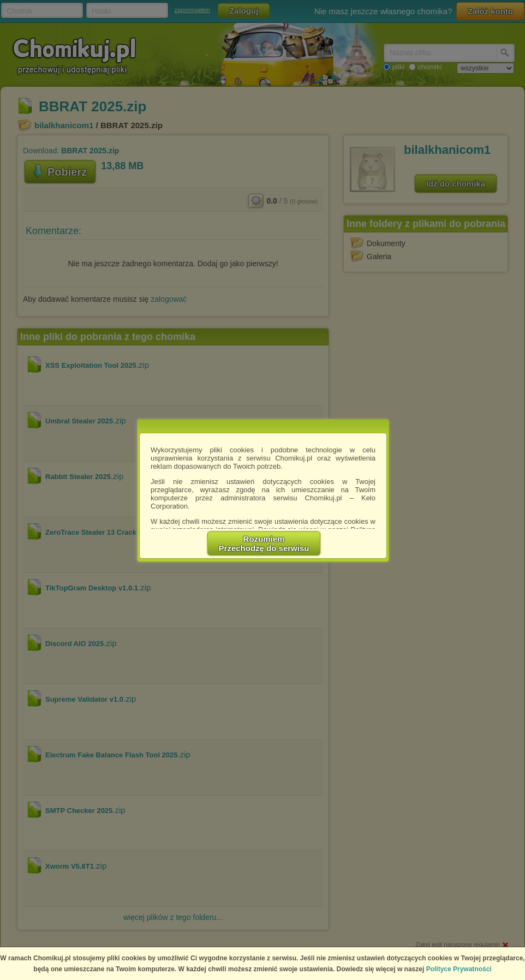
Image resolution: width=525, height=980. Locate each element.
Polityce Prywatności (459, 969)
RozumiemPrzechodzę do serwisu (264, 543)
